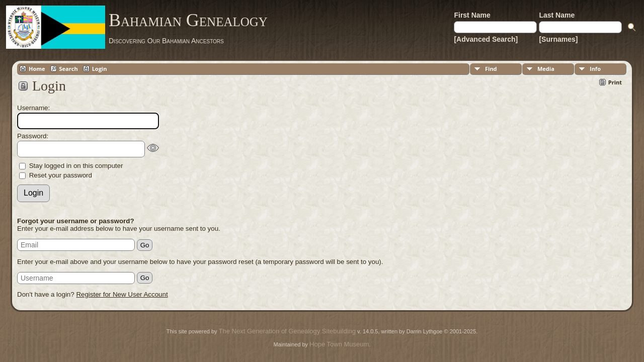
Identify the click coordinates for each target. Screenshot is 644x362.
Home (37, 69)
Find (491, 69)
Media (546, 69)
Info (595, 69)
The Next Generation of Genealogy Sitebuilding (287, 331)
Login (100, 69)
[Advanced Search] (486, 39)
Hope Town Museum (339, 344)
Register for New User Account (122, 294)
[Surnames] (558, 39)
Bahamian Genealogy (188, 20)
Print (615, 82)
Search (69, 69)
